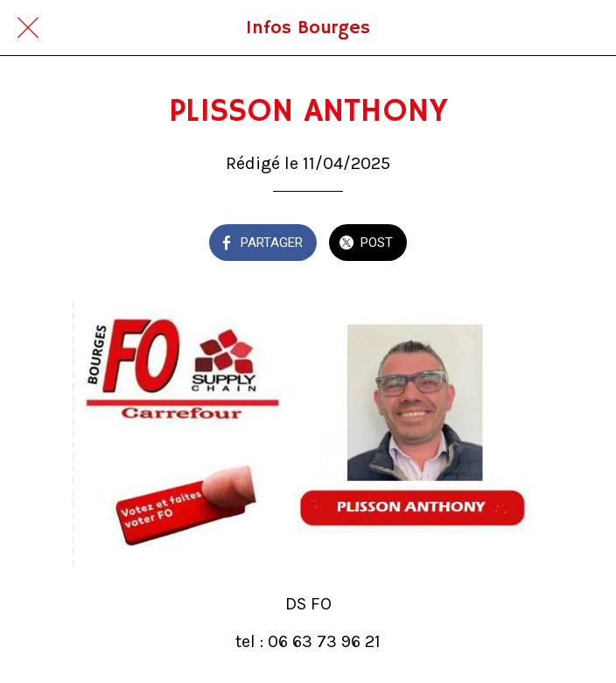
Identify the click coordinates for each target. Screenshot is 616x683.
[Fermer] (28, 28)
